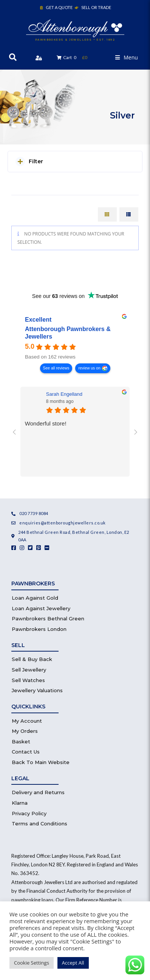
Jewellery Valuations (37, 690)
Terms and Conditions (39, 824)
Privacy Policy (29, 813)
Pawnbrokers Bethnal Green (48, 618)
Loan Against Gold (35, 598)
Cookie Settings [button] (32, 963)
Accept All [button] (73, 963)
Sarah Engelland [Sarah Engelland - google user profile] (64, 394)
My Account (27, 721)
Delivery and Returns (38, 792)
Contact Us (26, 752)
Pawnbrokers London (39, 629)
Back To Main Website (41, 762)
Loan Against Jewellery (41, 608)
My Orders (25, 731)
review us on (89, 368)
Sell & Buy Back (32, 659)
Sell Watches (28, 680)
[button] (127, 57)
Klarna (20, 803)
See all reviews (56, 368)
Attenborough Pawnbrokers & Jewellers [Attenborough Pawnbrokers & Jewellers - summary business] (68, 333)
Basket (21, 741)
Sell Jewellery (29, 670)
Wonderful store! (46, 423)
